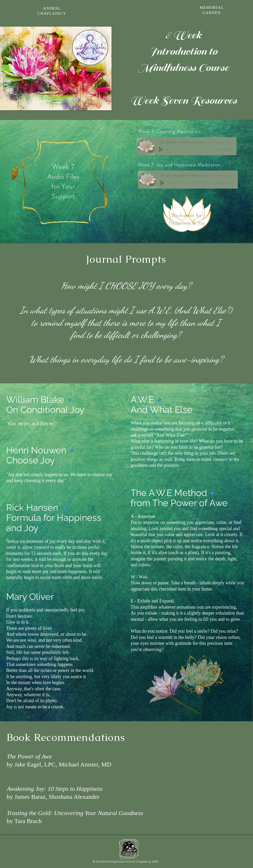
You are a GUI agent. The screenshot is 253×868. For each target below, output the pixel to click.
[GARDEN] (212, 13)
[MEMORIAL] (212, 7)
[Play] (162, 183)
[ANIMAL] (52, 8)
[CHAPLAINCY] (52, 14)
